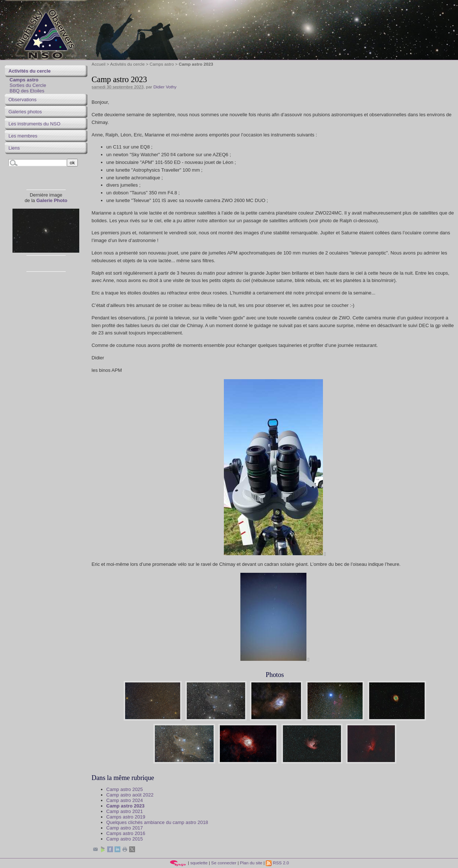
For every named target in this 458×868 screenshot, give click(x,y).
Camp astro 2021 (125, 811)
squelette (199, 863)
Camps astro (162, 64)
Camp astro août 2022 (130, 795)
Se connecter (224, 863)
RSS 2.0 (277, 863)
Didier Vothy (165, 87)
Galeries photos (25, 112)
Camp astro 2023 (126, 806)
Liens (14, 148)
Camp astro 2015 (125, 839)
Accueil (99, 64)
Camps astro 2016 (126, 833)
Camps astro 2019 (126, 817)
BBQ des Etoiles (27, 91)
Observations (23, 100)
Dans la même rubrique (123, 778)
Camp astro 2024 (125, 800)
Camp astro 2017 (125, 828)
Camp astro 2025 (125, 789)
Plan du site (251, 863)
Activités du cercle (127, 64)
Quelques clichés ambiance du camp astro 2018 (157, 822)
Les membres (23, 136)
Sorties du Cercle (28, 85)
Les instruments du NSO (34, 124)
